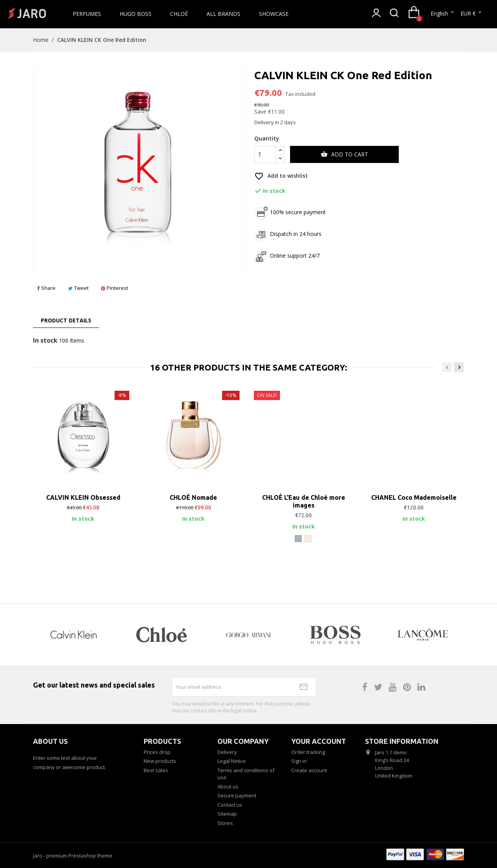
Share (46, 288)
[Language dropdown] (443, 14)
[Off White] (308, 539)
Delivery (227, 752)
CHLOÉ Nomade (193, 497)
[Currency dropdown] (472, 14)
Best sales (156, 770)
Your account (319, 741)
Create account (309, 770)
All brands (223, 14)
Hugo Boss (136, 14)
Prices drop (157, 752)
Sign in (299, 761)
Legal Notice (232, 761)
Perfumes (87, 14)
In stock (45, 341)
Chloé (179, 14)
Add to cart (344, 154)
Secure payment (237, 795)
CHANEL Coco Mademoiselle (414, 497)
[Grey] (298, 539)
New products (160, 761)
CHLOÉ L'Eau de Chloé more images (304, 501)
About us (228, 787)
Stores (225, 823)
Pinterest (115, 288)
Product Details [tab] (66, 320)
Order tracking (308, 752)
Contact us (230, 805)
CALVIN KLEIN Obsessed (83, 497)
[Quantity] (265, 154)
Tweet (78, 288)
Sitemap (227, 814)
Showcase (274, 14)
